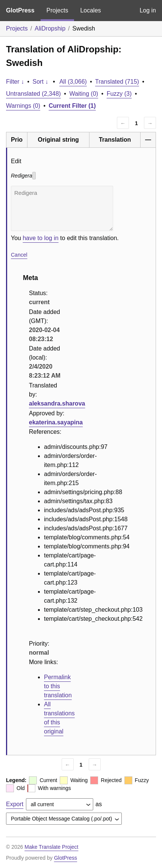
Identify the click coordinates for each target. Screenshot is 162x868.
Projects (58, 10)
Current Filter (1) (72, 106)
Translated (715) (117, 82)
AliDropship (50, 28)
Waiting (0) (84, 94)
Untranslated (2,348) (33, 94)
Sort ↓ (41, 82)
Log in (148, 10)
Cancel (19, 255)
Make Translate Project (51, 847)
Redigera (62, 208)
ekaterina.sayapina (56, 422)
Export (15, 804)
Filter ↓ (15, 82)
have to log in (40, 238)
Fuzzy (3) (119, 94)
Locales (90, 10)
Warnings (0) (23, 106)
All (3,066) (73, 82)
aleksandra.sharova (57, 403)
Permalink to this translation (58, 686)
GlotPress (20, 10)
